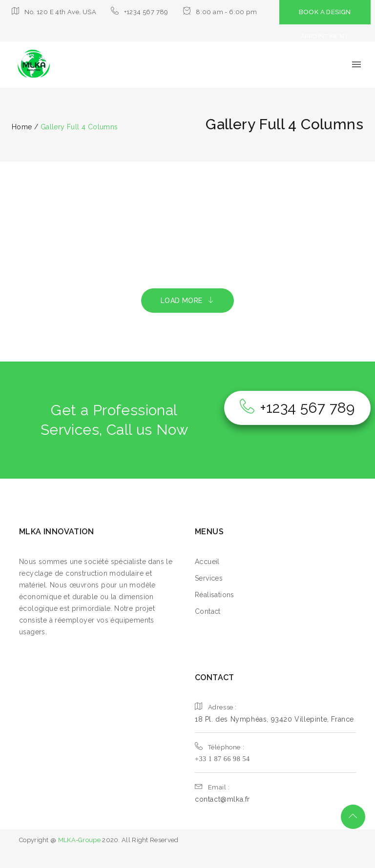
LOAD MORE (187, 301)
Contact (208, 611)
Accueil (207, 562)
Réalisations (215, 595)
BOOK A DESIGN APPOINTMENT (325, 24)
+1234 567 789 (297, 408)
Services (209, 578)
